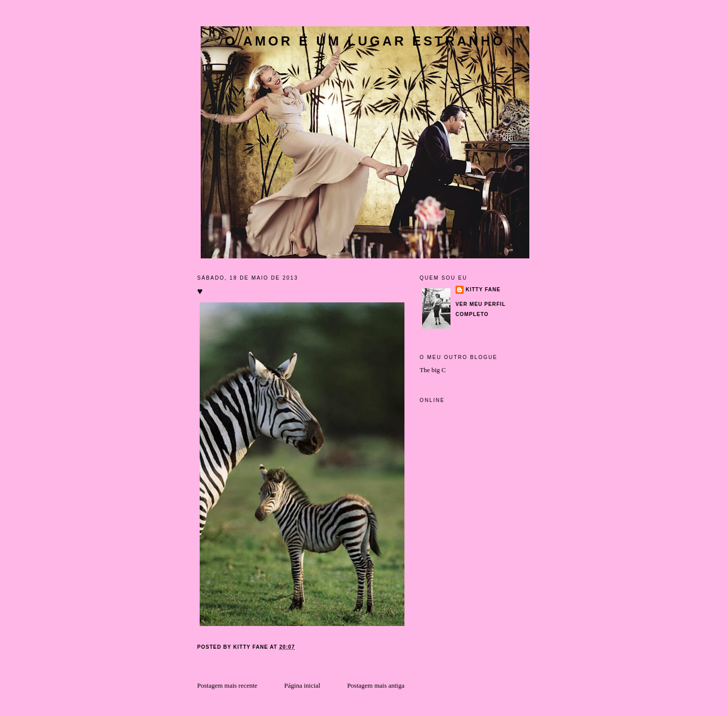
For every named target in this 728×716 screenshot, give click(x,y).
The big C (433, 370)
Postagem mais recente (227, 685)
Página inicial (302, 685)
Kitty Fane (483, 289)
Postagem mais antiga (376, 685)
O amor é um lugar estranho (365, 41)
